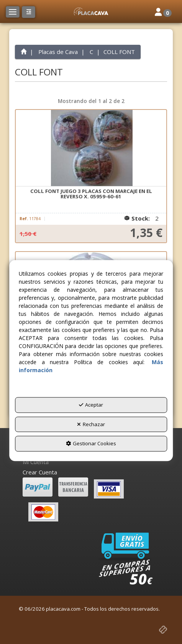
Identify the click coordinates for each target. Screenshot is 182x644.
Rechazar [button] (91, 424)
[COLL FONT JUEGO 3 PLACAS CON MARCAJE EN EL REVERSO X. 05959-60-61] (91, 148)
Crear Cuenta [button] (40, 472)
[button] (91, 11)
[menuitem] (91, 462)
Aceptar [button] (91, 405)
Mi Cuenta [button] (36, 462)
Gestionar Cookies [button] (91, 444)
